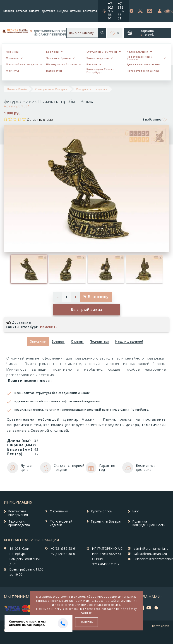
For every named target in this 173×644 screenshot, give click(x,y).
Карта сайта (161, 626)
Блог (136, 511)
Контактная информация (18, 513)
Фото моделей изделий (61, 523)
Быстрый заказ (86, 309)
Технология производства (19, 523)
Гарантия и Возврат (106, 521)
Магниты (12, 71)
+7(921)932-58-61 (64, 549)
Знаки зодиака (98, 58)
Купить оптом (102, 511)
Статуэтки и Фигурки (102, 52)
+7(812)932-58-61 (64, 554)
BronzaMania (17, 89)
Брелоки (53, 52)
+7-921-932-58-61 (111, 11)
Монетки (12, 58)
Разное (92, 64)
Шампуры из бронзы (62, 64)
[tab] (58, 342)
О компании (59, 511)
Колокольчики (138, 52)
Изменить (49, 327)
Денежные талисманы (144, 64)
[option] (29, 269)
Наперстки (54, 71)
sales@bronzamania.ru (150, 554)
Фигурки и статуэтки (92, 89)
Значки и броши (58, 58)
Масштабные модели (22, 64)
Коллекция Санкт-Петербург (100, 71)
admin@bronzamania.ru (151, 549)
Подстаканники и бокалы (140, 58)
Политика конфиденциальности (149, 523)
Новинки (12, 52)
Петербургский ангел (143, 71)
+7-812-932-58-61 (121, 11)
